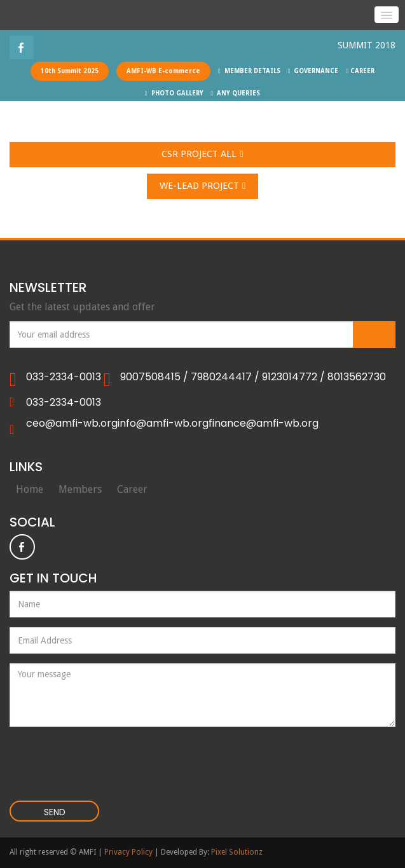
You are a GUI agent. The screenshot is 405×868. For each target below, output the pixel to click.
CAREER (360, 71)
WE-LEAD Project (202, 186)
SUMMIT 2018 (367, 45)
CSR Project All (202, 155)
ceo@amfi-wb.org (72, 424)
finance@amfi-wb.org (264, 424)
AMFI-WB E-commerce (163, 71)
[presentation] (87, 756)
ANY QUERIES (236, 93)
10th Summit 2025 (70, 71)
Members (80, 489)
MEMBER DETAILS (249, 71)
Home (30, 489)
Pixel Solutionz (237, 852)
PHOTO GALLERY (174, 93)
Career (132, 489)
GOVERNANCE (313, 71)
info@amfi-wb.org (163, 424)
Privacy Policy (128, 852)
